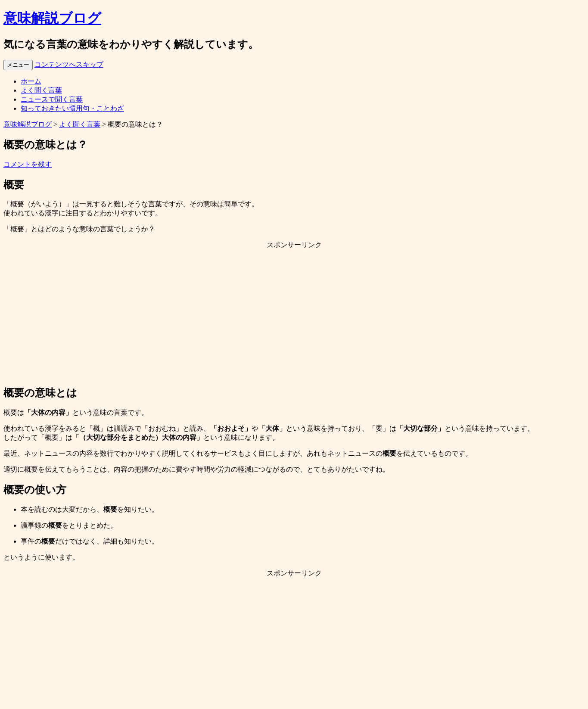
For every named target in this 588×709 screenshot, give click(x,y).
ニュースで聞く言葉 (52, 99)
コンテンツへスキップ (69, 64)
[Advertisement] (294, 317)
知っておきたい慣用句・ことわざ (72, 108)
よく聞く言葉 (41, 90)
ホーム (31, 81)
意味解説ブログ (52, 18)
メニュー (18, 65)
